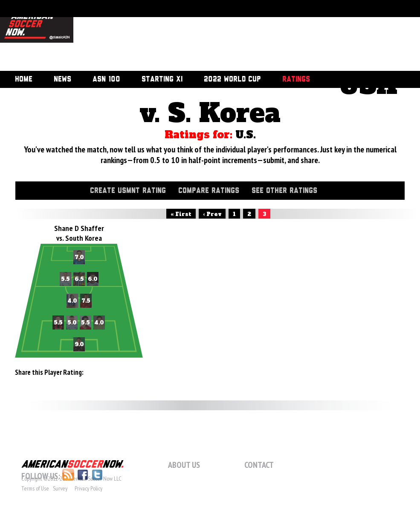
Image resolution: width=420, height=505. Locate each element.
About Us (184, 465)
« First (181, 214)
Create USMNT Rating (128, 191)
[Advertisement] (121, 36)
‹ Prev (212, 214)
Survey (60, 488)
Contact (259, 465)
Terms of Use (35, 488)
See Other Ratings (284, 191)
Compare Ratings (209, 191)
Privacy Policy (88, 488)
